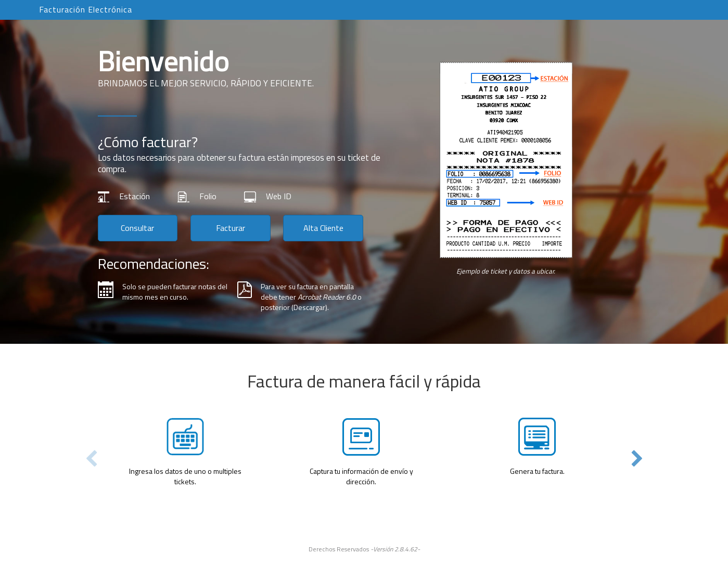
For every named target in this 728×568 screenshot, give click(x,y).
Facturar (231, 228)
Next (637, 459)
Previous (91, 459)
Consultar (137, 228)
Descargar (309, 307)
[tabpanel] (364, 426)
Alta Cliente (323, 228)
